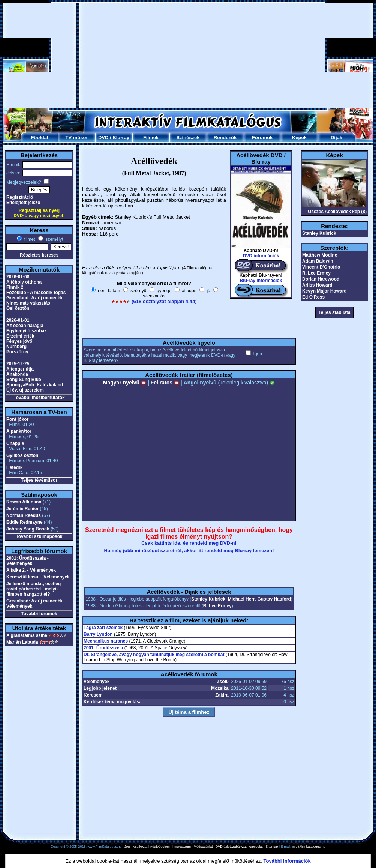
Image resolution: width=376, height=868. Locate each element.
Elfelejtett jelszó (23, 203)
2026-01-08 (18, 277)
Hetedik (14, 467)
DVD (103, 137)
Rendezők (225, 137)
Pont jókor (17, 419)
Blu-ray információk (261, 281)
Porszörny (17, 352)
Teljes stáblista (334, 312)
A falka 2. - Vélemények (31, 570)
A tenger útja (20, 369)
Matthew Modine (320, 255)
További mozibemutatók (39, 398)
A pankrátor (19, 431)
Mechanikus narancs (106, 641)
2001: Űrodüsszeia (103, 648)
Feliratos (165, 383)
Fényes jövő (19, 341)
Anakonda (17, 374)
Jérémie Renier (22, 509)
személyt (54, 239)
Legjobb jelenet (100, 688)
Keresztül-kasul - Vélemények (38, 577)
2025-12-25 (18, 364)
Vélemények (97, 682)
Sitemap (272, 847)
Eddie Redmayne (25, 522)
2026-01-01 (18, 320)
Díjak (336, 137)
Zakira (222, 695)
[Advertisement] (170, 55)
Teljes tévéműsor (39, 480)
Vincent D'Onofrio (321, 267)
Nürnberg (16, 347)
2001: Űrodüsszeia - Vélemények (28, 561)
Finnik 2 (15, 287)
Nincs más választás (28, 303)
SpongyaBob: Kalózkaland (35, 385)
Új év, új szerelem (25, 390)
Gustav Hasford (274, 599)
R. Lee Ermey (217, 606)
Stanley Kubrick (208, 599)
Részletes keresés (39, 255)
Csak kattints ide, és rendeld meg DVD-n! (189, 543)
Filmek (151, 137)
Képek (299, 137)
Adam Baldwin (318, 261)
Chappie (15, 443)
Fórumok (262, 137)
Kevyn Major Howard (324, 291)
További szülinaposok (39, 536)
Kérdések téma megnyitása (113, 702)
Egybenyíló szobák (27, 331)
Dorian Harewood (321, 279)
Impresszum (182, 847)
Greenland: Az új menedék (34, 298)
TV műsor (77, 137)
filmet (29, 239)
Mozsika (220, 688)
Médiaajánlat (203, 847)
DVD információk (261, 256)
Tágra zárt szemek (103, 628)
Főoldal (39, 137)
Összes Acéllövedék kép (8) (337, 212)
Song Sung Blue (24, 380)
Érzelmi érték (20, 336)
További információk (287, 861)
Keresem (93, 695)
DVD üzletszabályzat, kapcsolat (239, 847)
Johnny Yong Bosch (28, 529)
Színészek (188, 137)
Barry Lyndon (98, 634)
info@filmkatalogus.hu (309, 847)
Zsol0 (222, 682)
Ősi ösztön (18, 308)
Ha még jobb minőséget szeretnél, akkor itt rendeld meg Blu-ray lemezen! (189, 550)
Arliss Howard (317, 285)
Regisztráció (20, 197)
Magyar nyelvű (125, 383)
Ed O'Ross (313, 297)
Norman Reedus (24, 515)
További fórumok (39, 614)
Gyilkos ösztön (22, 455)
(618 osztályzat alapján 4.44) (164, 301)
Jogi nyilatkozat (136, 847)
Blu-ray (121, 137)
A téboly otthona (24, 282)
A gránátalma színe (27, 635)
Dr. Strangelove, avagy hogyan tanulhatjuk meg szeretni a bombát (154, 655)
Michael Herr (241, 599)
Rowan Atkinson (24, 502)
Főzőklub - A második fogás (36, 293)
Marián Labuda (22, 642)
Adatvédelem (160, 847)
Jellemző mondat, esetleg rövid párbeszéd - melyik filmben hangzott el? (34, 589)
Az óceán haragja (25, 326)
